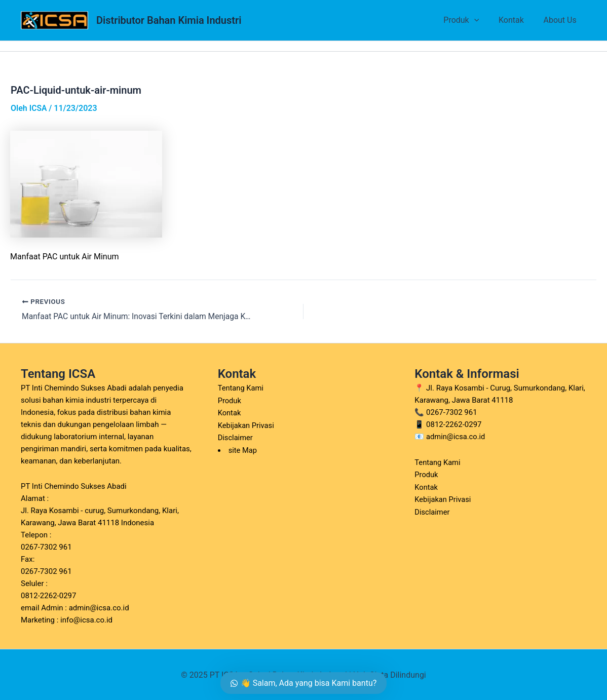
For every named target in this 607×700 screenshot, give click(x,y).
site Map (243, 449)
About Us (562, 20)
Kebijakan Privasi (247, 424)
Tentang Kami (241, 388)
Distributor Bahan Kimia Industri (169, 20)
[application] (482, 20)
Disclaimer (236, 437)
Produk (470, 20)
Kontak (516, 20)
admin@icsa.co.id (456, 437)
